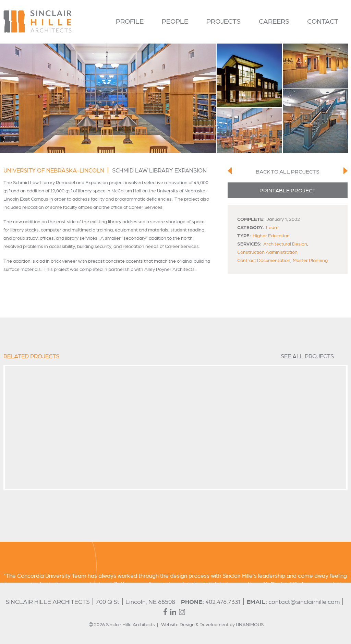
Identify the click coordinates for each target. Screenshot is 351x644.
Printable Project (288, 190)
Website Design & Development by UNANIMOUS (212, 624)
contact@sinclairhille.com (304, 601)
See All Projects (307, 356)
